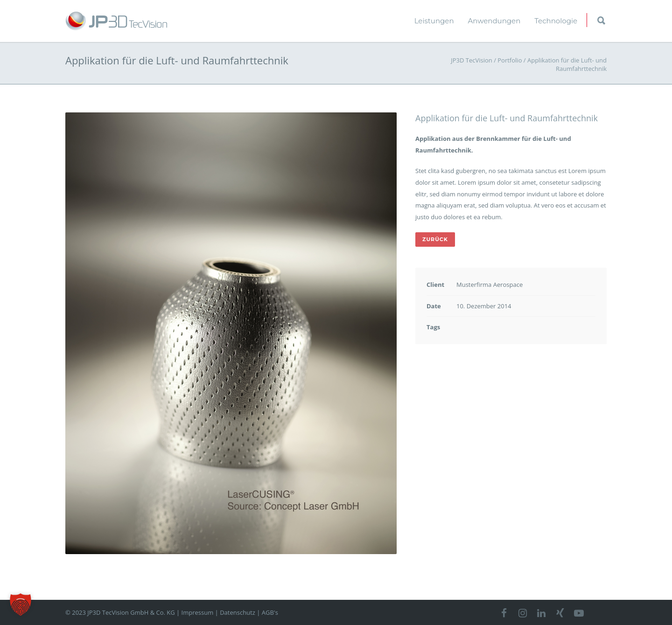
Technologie (556, 21)
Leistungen (434, 21)
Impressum (198, 612)
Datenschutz (238, 612)
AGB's (270, 612)
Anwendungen (494, 21)
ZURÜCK (435, 239)
